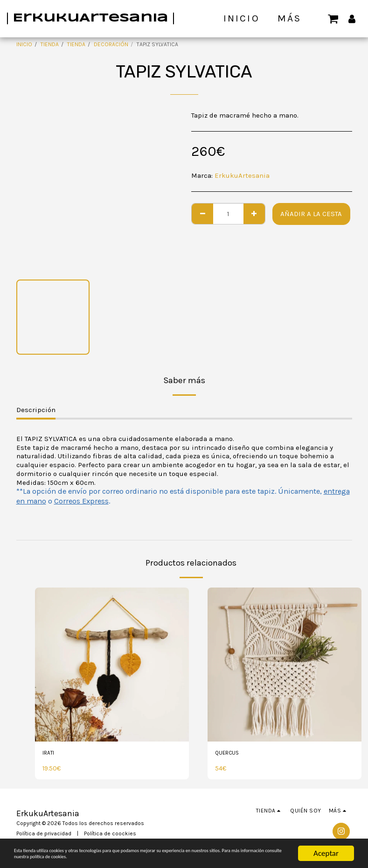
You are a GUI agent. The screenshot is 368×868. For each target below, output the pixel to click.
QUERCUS (230, 754)
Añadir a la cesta (311, 214)
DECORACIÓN (111, 44)
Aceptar (326, 835)
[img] (112, 665)
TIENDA (50, 44)
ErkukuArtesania (242, 175)
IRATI (50, 754)
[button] (333, 18)
